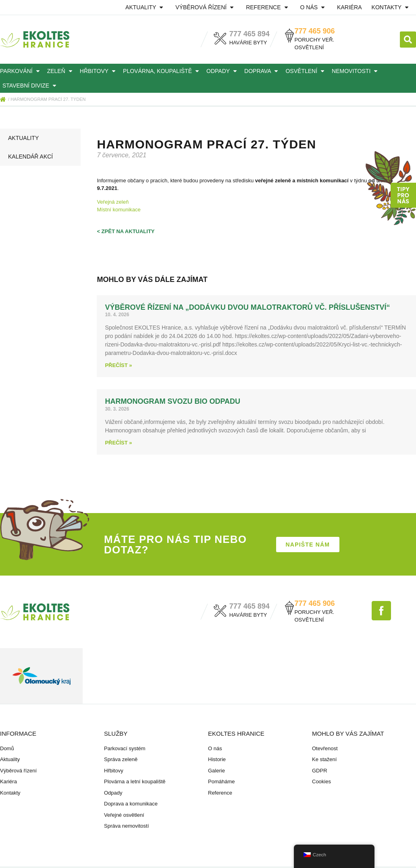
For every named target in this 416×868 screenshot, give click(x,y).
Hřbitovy (99, 71)
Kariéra (349, 7)
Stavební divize (31, 86)
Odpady (223, 71)
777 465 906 (314, 31)
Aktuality (146, 7)
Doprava (262, 71)
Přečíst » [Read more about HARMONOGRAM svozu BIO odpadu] (118, 443)
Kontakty (391, 7)
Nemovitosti (356, 71)
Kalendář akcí (30, 156)
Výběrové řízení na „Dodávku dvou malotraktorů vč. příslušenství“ (247, 307)
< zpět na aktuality (126, 231)
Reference (268, 7)
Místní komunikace (119, 210)
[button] (408, 40)
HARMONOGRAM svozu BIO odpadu (173, 401)
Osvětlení (306, 71)
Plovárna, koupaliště (162, 71)
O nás (314, 7)
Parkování (21, 71)
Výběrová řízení (206, 7)
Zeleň (61, 71)
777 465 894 (250, 34)
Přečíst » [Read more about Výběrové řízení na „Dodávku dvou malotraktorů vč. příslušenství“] (118, 365)
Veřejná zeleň (113, 202)
